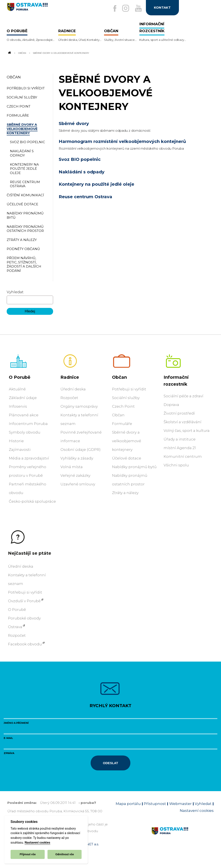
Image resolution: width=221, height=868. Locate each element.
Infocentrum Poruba (28, 424)
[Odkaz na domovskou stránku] (9, 53)
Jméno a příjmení (16, 723)
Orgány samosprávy (79, 406)
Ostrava (15, 627)
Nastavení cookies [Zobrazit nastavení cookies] (197, 811)
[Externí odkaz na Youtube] (138, 8)
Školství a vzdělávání (182, 422)
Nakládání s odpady (82, 172)
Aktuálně (17, 389)
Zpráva (9, 753)
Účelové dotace (127, 458)
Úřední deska (73, 389)
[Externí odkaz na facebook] (113, 9)
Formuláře (122, 424)
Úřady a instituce (180, 439)
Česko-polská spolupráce (32, 501)
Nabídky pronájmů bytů (134, 467)
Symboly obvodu (25, 432)
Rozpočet (69, 398)
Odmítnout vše (65, 854)
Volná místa (72, 467)
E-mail (8, 738)
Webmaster (180, 804)
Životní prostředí (179, 413)
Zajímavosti (20, 450)
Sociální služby (126, 398)
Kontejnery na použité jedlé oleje (96, 184)
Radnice (70, 377)
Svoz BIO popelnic (80, 159)
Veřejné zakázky (75, 475)
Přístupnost (155, 804)
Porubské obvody (24, 618)
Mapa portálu (128, 804)
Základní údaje (23, 398)
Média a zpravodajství (29, 458)
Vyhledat (15, 292)
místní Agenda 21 (180, 448)
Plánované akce (24, 415)
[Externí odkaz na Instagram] (125, 8)
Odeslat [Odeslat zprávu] (110, 763)
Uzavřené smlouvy (78, 484)
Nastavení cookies (37, 843)
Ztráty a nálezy (125, 493)
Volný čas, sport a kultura (187, 431)
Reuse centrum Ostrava (85, 197)
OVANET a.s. (89, 844)
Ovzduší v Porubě (24, 601)
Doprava (171, 405)
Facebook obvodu (25, 644)
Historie (16, 441)
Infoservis (18, 406)
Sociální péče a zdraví (183, 396)
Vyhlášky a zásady (77, 458)
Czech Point (123, 406)
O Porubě (20, 377)
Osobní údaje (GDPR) (81, 450)
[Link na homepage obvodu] (182, 836)
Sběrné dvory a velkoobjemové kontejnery (127, 441)
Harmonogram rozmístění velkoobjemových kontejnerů (122, 141)
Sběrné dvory (74, 124)
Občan (22, 53)
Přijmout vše (28, 854)
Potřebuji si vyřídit (129, 389)
